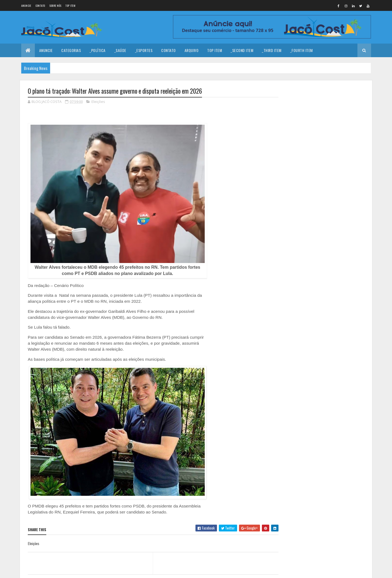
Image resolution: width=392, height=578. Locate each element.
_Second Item (242, 50)
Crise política (322, 173)
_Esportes (144, 50)
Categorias (71, 50)
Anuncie (26, 6)
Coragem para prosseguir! (332, 103)
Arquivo (192, 50)
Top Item (70, 6)
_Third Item (272, 50)
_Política (98, 50)
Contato (40, 6)
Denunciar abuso (302, 230)
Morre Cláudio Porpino (329, 125)
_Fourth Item (301, 50)
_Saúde (120, 50)
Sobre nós (55, 6)
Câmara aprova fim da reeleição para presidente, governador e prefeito (336, 154)
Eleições (98, 102)
